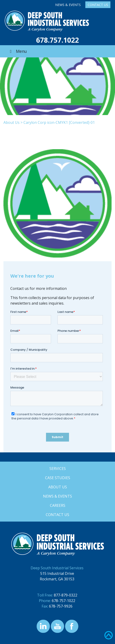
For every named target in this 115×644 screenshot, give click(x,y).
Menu (17, 51)
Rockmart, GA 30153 (57, 579)
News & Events (68, 5)
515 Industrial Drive (57, 573)
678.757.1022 (57, 40)
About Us (11, 122)
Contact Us (98, 5)
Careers (58, 505)
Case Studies (58, 478)
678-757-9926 (61, 606)
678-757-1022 (63, 601)
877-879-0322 (66, 595)
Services (58, 469)
